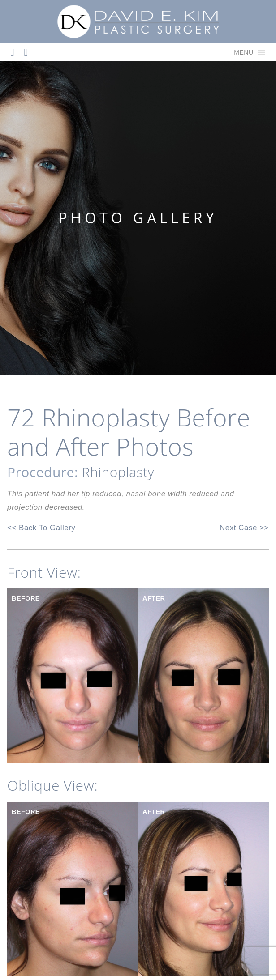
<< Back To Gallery (41, 528)
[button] (244, 52)
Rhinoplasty (118, 472)
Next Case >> (244, 528)
